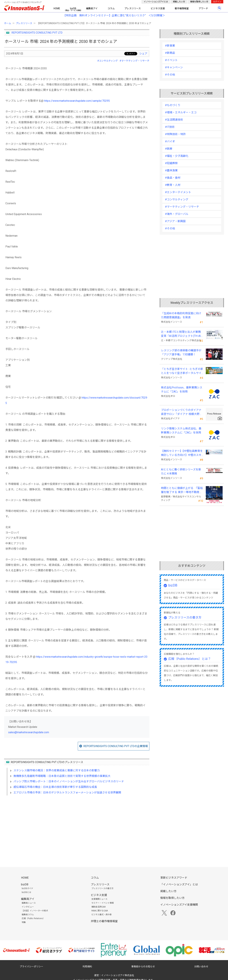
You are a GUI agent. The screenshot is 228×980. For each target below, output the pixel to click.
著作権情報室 (182, 8)
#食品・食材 (173, 178)
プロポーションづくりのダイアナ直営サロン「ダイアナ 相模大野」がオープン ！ (182, 412)
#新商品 (170, 53)
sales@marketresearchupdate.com (29, 732)
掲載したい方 (179, 2)
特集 (24, 922)
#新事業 (170, 46)
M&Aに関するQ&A (100, 911)
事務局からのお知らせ (143, 967)
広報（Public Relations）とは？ (190, 659)
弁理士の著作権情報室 (104, 921)
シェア (143, 54)
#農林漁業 (171, 170)
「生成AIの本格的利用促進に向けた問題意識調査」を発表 (181, 315)
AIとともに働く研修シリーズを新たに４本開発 (181, 472)
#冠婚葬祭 (171, 163)
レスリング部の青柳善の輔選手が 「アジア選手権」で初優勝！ (181, 352)
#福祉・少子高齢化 (177, 156)
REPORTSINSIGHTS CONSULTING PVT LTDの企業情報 (116, 746)
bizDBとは (26, 892)
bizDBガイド (27, 888)
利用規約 (87, 967)
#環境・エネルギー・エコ (181, 112)
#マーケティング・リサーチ (134, 61)
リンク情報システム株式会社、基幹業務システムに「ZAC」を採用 (181, 431)
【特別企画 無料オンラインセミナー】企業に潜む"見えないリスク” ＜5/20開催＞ (114, 15)
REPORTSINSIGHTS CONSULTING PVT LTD (37, 33)
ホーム (8, 23)
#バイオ (170, 141)
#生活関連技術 (174, 120)
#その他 (170, 75)
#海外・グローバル (177, 214)
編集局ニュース (29, 903)
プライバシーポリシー (31, 967)
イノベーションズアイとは (156, 2)
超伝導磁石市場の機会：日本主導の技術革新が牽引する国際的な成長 (55, 787)
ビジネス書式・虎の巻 (102, 915)
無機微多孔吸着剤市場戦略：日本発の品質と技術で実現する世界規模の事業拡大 (62, 776)
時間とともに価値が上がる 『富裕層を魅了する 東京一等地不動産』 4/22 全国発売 (182, 490)
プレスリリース (133, 8)
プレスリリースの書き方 (185, 617)
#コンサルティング (108, 61)
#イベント (171, 60)
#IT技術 (170, 127)
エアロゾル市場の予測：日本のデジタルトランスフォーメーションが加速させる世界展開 (67, 793)
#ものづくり (173, 105)
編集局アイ (92, 8)
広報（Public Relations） (33, 918)
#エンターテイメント (178, 192)
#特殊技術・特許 (175, 134)
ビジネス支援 (158, 8)
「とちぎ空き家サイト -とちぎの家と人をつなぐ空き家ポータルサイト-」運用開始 (182, 371)
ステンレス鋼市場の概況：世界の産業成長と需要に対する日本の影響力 (57, 770)
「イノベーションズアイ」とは (179, 884)
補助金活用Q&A (99, 907)
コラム (111, 8)
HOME (57, 8)
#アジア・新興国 (175, 221)
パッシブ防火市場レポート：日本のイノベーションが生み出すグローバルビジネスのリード (69, 781)
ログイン (217, 2)
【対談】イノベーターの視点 (35, 911)
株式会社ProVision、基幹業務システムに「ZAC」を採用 (182, 390)
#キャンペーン (174, 67)
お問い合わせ (201, 967)
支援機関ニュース (99, 899)
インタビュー (28, 907)
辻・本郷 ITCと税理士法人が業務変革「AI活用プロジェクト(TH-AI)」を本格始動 (182, 334)
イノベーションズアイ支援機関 (179, 905)
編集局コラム (28, 915)
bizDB (73, 8)
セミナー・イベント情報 (103, 903)
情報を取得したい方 (199, 2)
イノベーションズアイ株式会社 (118, 975)
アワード (203, 8)
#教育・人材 (173, 185)
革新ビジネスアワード (174, 878)
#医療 (169, 149)
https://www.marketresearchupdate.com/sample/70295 (77, 101)
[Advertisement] (77, 827)
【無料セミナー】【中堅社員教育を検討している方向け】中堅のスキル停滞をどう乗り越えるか (182, 453)
